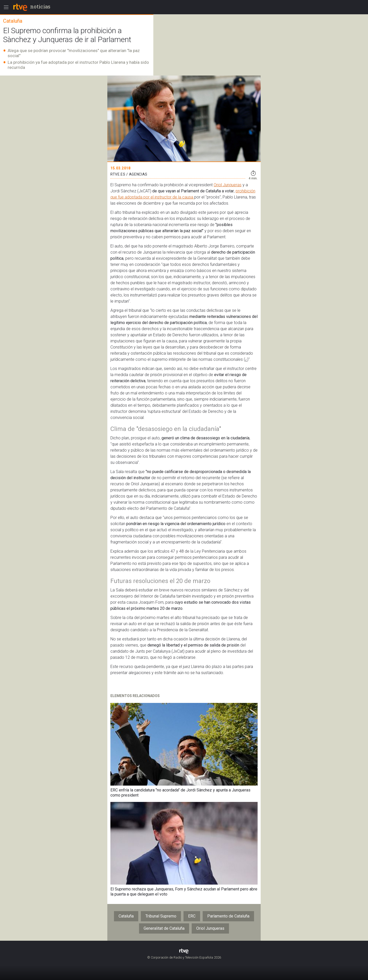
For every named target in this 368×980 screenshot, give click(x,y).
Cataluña (126, 916)
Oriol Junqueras (228, 185)
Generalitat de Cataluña (164, 928)
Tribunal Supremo (161, 916)
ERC (192, 916)
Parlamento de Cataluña (228, 916)
